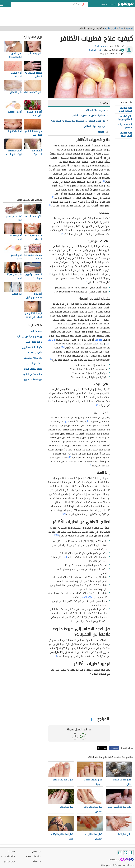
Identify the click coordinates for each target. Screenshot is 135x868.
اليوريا (65, 557)
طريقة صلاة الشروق (33, 380)
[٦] (87, 282)
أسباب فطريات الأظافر (125, 126)
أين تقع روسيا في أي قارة (30, 337)
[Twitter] (126, 853)
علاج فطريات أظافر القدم (126, 134)
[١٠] (88, 421)
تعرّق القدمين (87, 597)
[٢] (53, 197)
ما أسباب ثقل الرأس (33, 374)
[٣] (50, 205)
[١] (104, 181)
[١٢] (63, 514)
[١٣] (56, 535)
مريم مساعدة (101, 46)
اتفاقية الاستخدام (8, 856)
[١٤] (56, 656)
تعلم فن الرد (36, 331)
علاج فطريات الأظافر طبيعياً (125, 118)
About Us (37, 861)
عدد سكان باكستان (33, 358)
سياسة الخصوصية (34, 856)
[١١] (65, 514)
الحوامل (99, 340)
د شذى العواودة (96, 50)
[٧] (64, 347)
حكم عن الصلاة (35, 353)
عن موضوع (37, 851)
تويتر (105, 748)
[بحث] (84, 4)
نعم (83, 736)
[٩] (51, 359)
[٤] (62, 234)
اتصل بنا (12, 851)
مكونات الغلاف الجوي (32, 347)
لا (75, 736)
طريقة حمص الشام (33, 369)
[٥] (50, 274)
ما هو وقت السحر (34, 342)
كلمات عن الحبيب (35, 364)
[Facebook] (131, 853)
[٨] (62, 347)
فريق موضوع (10, 861)
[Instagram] (120, 853)
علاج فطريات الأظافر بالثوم (125, 109)
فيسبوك (116, 748)
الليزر (67, 422)
